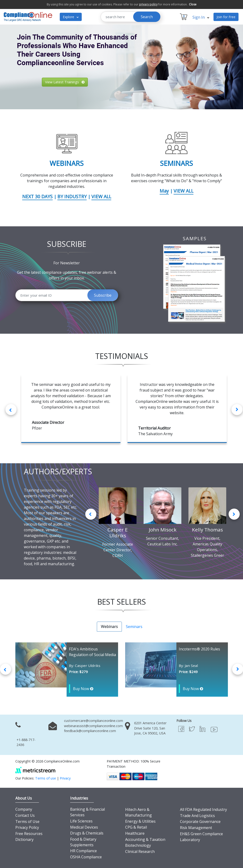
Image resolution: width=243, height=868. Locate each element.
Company (24, 809)
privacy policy (148, 4)
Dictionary (24, 839)
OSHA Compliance (86, 857)
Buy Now (83, 689)
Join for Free (226, 17)
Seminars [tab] (134, 627)
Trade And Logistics (197, 816)
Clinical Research (140, 851)
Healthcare (135, 833)
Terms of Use (27, 822)
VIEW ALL (101, 196)
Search (147, 17)
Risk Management (196, 828)
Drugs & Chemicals (87, 833)
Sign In (201, 17)
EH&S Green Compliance (201, 834)
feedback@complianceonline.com (90, 731)
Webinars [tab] (109, 627)
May (164, 191)
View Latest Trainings (65, 82)
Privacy (65, 778)
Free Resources (29, 834)
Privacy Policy (27, 827)
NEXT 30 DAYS (37, 196)
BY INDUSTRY (72, 196)
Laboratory (190, 840)
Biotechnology (138, 845)
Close (193, 4)
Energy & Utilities (140, 821)
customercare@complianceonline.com (94, 721)
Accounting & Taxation (145, 839)
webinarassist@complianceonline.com (93, 726)
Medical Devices (84, 827)
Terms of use (46, 778)
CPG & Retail (136, 827)
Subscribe (103, 295)
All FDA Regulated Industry (203, 809)
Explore (71, 17)
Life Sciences (81, 821)
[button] (7, 67)
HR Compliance (83, 851)
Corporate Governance (200, 822)
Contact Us (25, 815)
